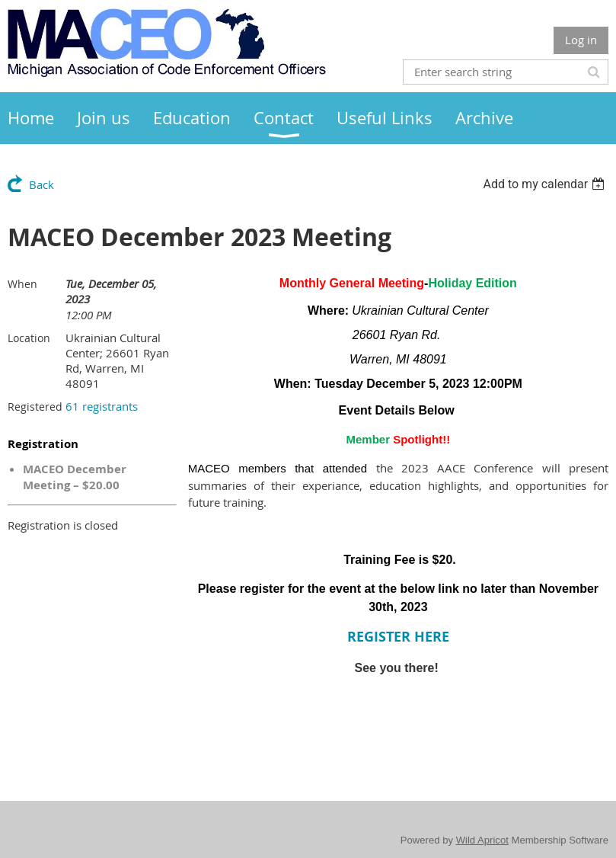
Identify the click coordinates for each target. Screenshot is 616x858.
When (22, 284)
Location (29, 338)
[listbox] (546, 184)
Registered (35, 407)
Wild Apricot (482, 840)
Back (41, 184)
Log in (581, 40)
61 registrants (102, 406)
